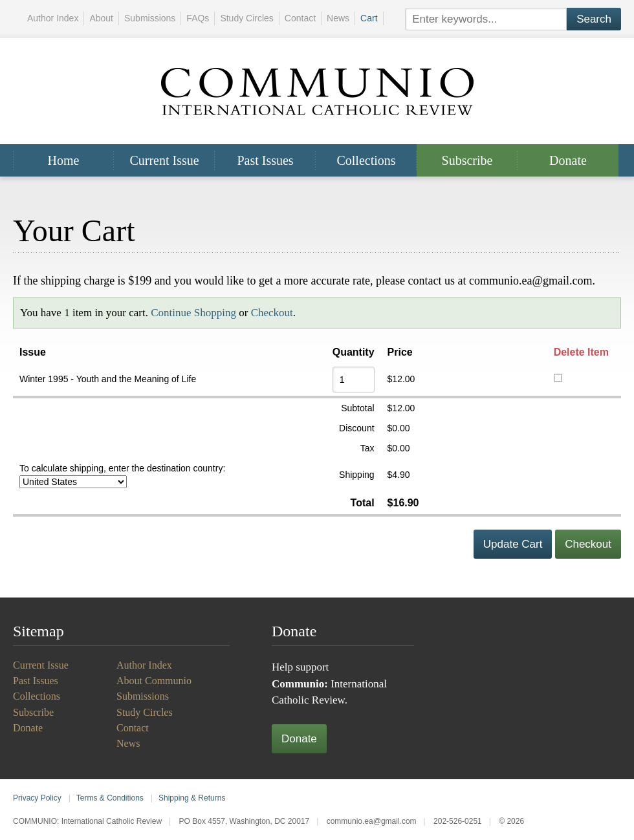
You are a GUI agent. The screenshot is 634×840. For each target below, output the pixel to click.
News (338, 18)
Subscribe (467, 160)
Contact (300, 18)
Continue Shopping (193, 313)
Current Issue (164, 160)
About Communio (154, 681)
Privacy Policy (37, 798)
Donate (568, 160)
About (101, 18)
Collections (366, 160)
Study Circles (246, 18)
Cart (369, 18)
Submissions (150, 18)
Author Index (53, 18)
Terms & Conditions (110, 798)
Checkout (272, 313)
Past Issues (265, 160)
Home (64, 160)
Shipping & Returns (192, 798)
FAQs (198, 18)
